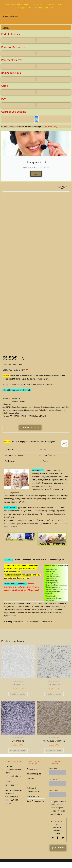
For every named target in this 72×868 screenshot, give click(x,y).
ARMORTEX (7, 407)
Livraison (31, 779)
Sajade (5, 413)
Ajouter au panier (30, 428)
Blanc (14, 407)
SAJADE (43, 416)
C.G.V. (29, 783)
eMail (36, 174)
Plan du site (32, 769)
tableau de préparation (56, 514)
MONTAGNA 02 (18, 741)
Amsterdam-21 (18, 685)
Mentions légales (34, 774)
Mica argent (29, 410)
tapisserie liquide (15, 413)
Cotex (19, 407)
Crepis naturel (28, 407)
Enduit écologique (48, 407)
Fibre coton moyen (10, 410)
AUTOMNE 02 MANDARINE (54, 741)
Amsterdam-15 (54, 685)
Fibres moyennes (19, 401)
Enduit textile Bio (62, 407)
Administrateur (33, 796)
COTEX (22, 416)
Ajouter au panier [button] (18, 694)
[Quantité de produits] (5, 428)
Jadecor (20, 410)
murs (36, 410)
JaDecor (36, 416)
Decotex (37, 407)
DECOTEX (29, 416)
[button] (36, 40)
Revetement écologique (55, 410)
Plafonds (42, 410)
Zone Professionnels (35, 801)
